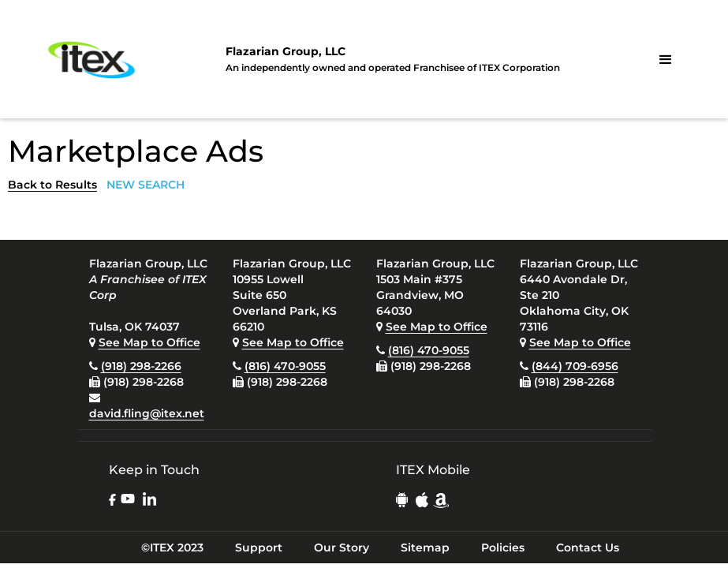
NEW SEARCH (146, 185)
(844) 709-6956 (575, 366)
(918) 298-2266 (141, 366)
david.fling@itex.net (147, 413)
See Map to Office (149, 342)
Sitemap (425, 547)
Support (259, 547)
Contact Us (588, 547)
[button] (666, 60)
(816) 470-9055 (285, 366)
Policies (503, 547)
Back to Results (52, 185)
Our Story (342, 547)
